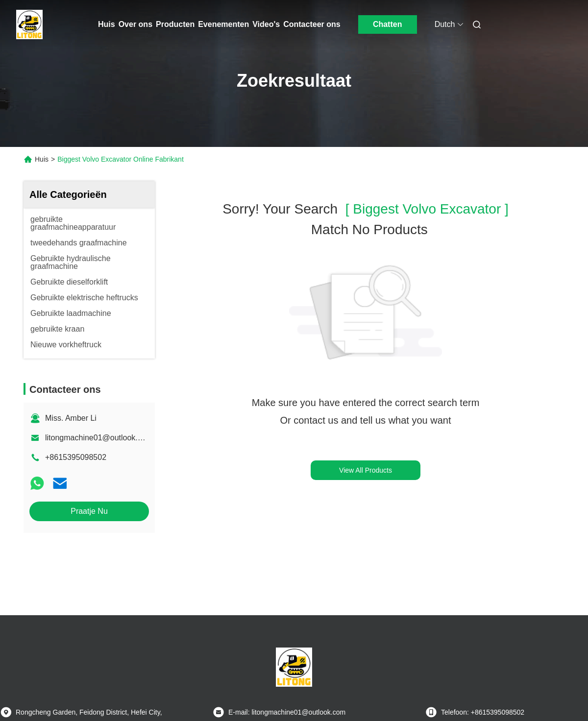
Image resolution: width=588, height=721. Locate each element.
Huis (107, 24)
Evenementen (223, 24)
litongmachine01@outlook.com (99, 438)
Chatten (388, 24)
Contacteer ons (312, 24)
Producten (175, 24)
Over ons (135, 24)
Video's (266, 24)
